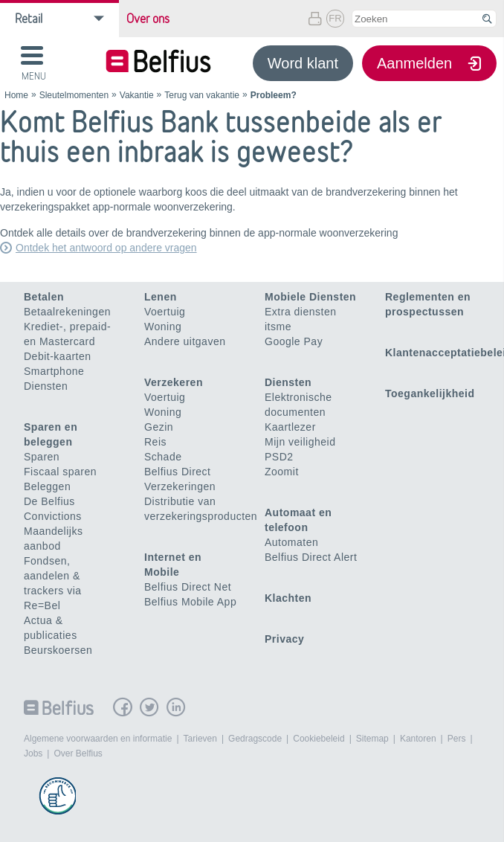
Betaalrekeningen (67, 312)
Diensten (46, 386)
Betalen (44, 297)
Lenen (161, 297)
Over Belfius (78, 753)
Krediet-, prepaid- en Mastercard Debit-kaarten (67, 341)
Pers (457, 739)
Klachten (288, 598)
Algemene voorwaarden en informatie (98, 739)
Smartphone (54, 371)
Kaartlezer (290, 427)
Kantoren (418, 739)
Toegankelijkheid (430, 393)
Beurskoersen (58, 650)
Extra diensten (301, 312)
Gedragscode (255, 739)
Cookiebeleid (319, 739)
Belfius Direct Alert (311, 557)
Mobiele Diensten (310, 297)
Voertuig (165, 312)
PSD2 (279, 457)
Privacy (284, 639)
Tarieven (200, 739)
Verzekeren (174, 382)
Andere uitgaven (185, 341)
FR (335, 18)
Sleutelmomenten (74, 95)
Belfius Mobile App (190, 602)
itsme (278, 327)
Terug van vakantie (202, 95)
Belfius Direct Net (188, 587)
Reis (155, 442)
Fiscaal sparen (60, 472)
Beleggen (47, 486)
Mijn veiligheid (300, 442)
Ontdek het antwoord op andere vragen (106, 248)
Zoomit (282, 472)
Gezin (159, 427)
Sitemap (372, 739)
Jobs (33, 753)
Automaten (291, 542)
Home (16, 95)
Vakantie (137, 95)
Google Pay (294, 341)
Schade (163, 457)
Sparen (42, 457)
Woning (163, 327)
